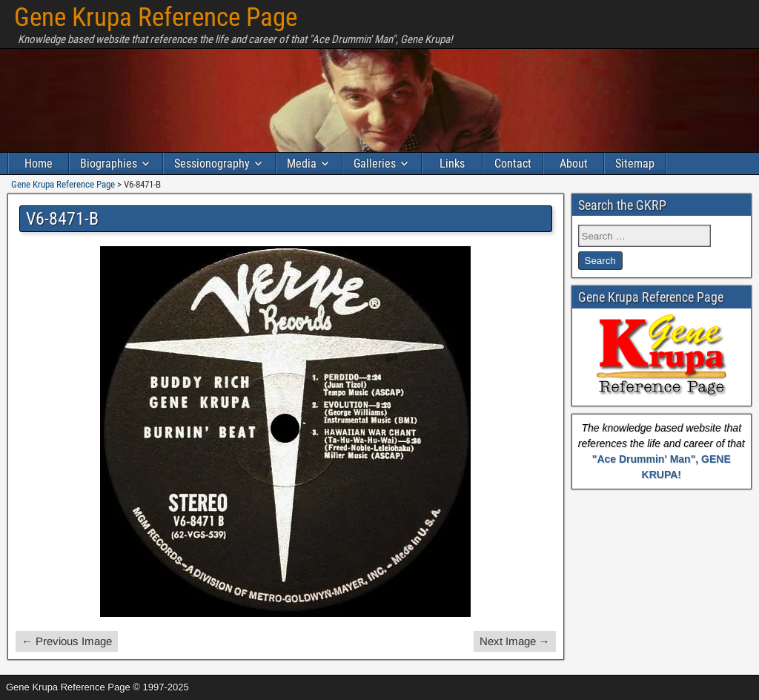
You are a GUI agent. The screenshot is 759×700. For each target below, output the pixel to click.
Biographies (109, 164)
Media (302, 164)
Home (39, 164)
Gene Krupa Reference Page (156, 17)
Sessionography (212, 164)
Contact (513, 164)
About (574, 164)
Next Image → (515, 641)
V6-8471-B (62, 219)
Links (452, 164)
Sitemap (635, 164)
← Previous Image (67, 641)
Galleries (375, 164)
